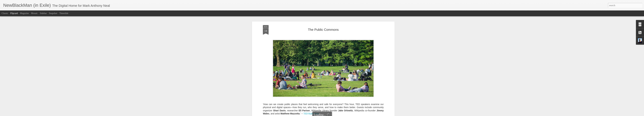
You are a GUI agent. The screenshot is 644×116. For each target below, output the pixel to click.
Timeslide (64, 13)
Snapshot (53, 13)
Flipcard (14, 13)
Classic (5, 13)
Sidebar (43, 13)
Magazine (24, 13)
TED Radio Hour (311, 61)
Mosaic (34, 13)
